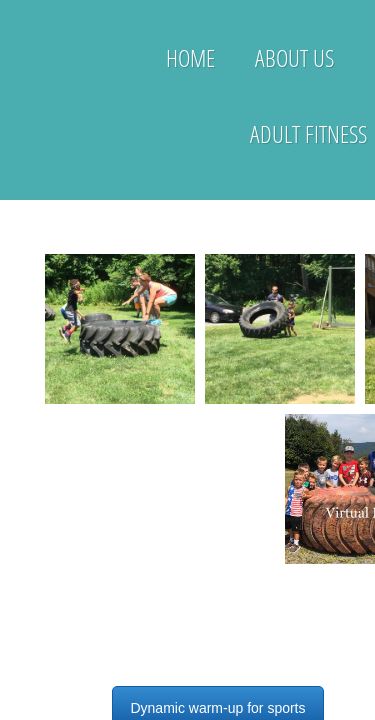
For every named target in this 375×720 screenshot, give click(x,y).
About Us (294, 57)
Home (190, 57)
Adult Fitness (308, 133)
